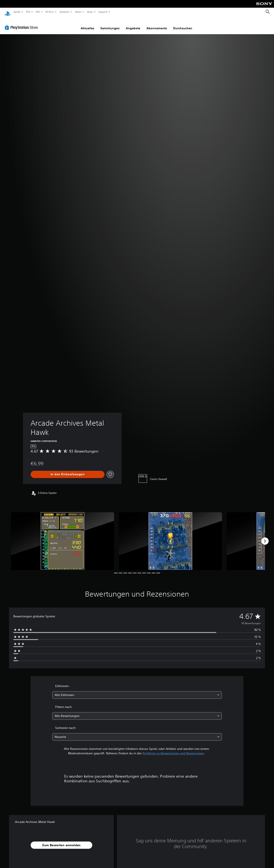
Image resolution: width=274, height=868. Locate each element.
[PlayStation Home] (7, 12)
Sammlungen (110, 24)
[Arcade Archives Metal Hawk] (63, 537)
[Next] (265, 537)
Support (103, 12)
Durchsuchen (183, 24)
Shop (90, 12)
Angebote (133, 24)
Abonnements (157, 24)
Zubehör (64, 12)
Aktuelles (87, 24)
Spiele (17, 12)
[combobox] (137, 691)
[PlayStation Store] (22, 23)
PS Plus (50, 12)
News (78, 12)
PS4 (38, 12)
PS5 (28, 12)
